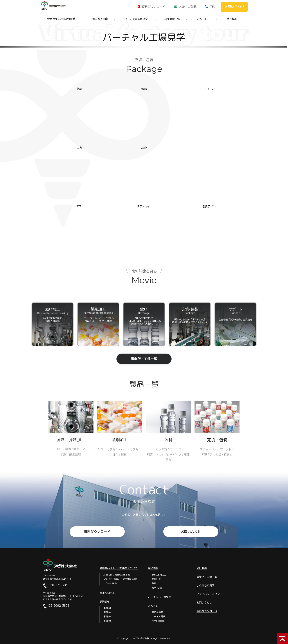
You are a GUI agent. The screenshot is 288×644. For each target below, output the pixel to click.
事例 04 (107, 621)
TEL (213, 7)
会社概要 (232, 19)
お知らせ (202, 19)
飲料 (154, 583)
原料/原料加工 (159, 575)
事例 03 (107, 616)
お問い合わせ (234, 7)
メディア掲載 (159, 616)
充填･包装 (157, 588)
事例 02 (107, 612)
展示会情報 (157, 612)
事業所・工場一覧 (144, 359)
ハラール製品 (110, 583)
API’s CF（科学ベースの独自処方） (121, 579)
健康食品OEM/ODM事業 (61, 19)
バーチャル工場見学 (136, 19)
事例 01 (107, 608)
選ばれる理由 (100, 19)
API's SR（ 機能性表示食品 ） (118, 575)
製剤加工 (156, 579)
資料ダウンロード (154, 7)
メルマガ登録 (188, 7)
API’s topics (158, 621)
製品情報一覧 (172, 19)
